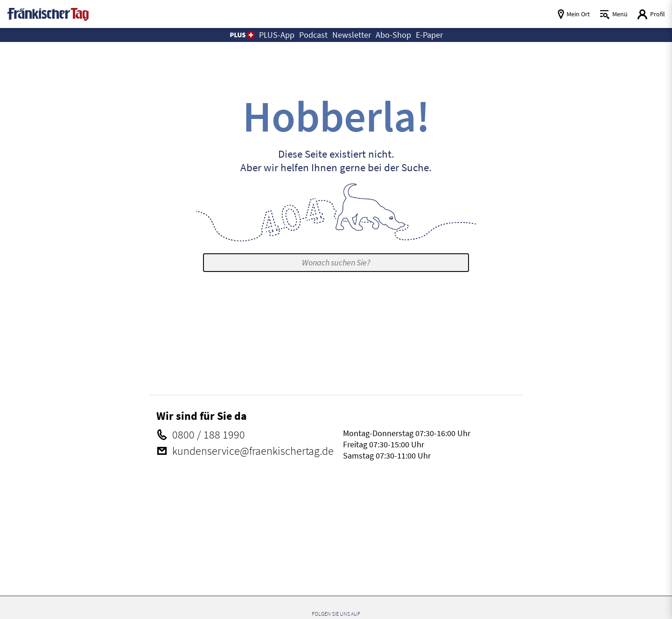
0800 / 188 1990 (208, 435)
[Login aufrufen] (651, 14)
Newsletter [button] (352, 35)
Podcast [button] (313, 35)
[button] (241, 35)
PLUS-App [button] (277, 35)
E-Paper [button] (429, 35)
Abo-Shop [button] (393, 35)
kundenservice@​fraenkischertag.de (252, 451)
